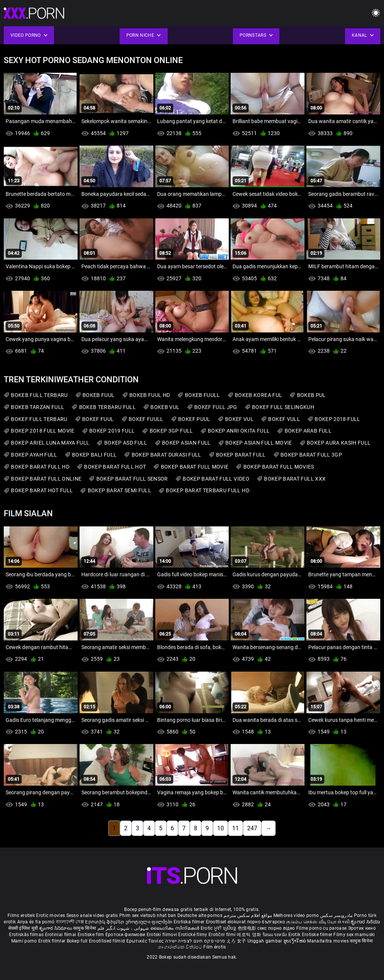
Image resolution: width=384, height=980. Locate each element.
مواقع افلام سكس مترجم (248, 915)
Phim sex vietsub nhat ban (148, 915)
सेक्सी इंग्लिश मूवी (23, 928)
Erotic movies (51, 915)
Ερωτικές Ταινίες (146, 941)
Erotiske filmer (318, 935)
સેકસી (343, 922)
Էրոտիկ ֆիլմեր (105, 922)
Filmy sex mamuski (354, 935)
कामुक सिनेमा (85, 928)
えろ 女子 (236, 941)
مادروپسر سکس (337, 915)
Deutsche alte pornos (200, 915)
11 (235, 828)
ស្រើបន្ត (230, 928)
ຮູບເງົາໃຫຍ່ (295, 941)
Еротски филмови (126, 935)
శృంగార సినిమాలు (56, 928)
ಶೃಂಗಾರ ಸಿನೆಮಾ (365, 922)
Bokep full (77, 941)
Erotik (295, 935)
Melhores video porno (296, 915)
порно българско (266, 922)
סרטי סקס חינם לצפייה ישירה (195, 941)
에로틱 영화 (249, 935)
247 (252, 828)
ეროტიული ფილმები (150, 922)
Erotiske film (91, 935)
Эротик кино (362, 928)
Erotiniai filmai (61, 935)
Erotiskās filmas (27, 935)
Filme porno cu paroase (322, 928)
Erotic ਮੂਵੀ (212, 928)
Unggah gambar (265, 941)
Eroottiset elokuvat (226, 922)
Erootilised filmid (108, 941)
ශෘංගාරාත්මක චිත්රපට (181, 947)
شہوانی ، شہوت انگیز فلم (124, 928)
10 (220, 828)
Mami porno (24, 941)
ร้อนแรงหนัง (275, 935)
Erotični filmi (223, 935)
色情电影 (248, 928)
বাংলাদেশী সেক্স (70, 922)
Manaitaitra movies (328, 941)
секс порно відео (276, 928)
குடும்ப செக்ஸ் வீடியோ (311, 922)
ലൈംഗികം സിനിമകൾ (175, 928)
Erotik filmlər (52, 941)
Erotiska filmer (190, 922)
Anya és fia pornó (36, 922)
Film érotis (214, 947)
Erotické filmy (193, 935)
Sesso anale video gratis (92, 915)
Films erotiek (21, 915)
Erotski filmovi (163, 935)
